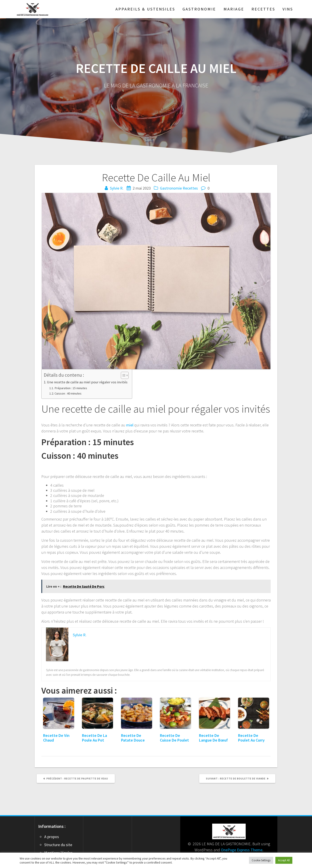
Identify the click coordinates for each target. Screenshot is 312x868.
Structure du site (58, 845)
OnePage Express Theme (242, 850)
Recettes (263, 9)
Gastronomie (199, 9)
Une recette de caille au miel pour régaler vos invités (87, 382)
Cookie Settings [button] (261, 860)
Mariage (234, 9)
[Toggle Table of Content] (122, 375)
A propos (52, 837)
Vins (288, 9)
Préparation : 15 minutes (71, 388)
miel (130, 425)
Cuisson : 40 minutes (68, 393)
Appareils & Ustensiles (145, 9)
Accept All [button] (284, 860)
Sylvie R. (117, 188)
